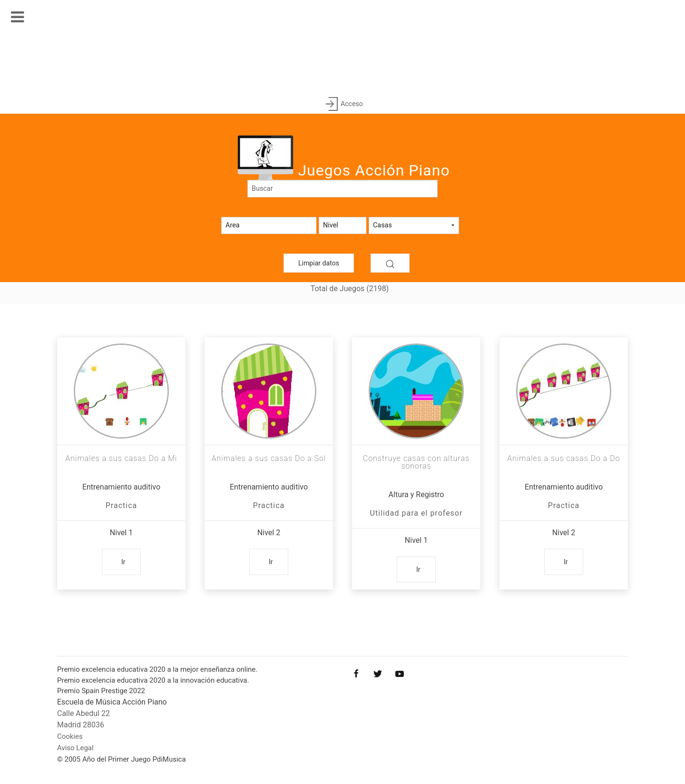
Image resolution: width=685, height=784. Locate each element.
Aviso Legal (75, 748)
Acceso (342, 104)
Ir (123, 562)
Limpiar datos (319, 263)
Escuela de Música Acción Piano (112, 702)
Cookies (70, 736)
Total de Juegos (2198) (350, 289)
